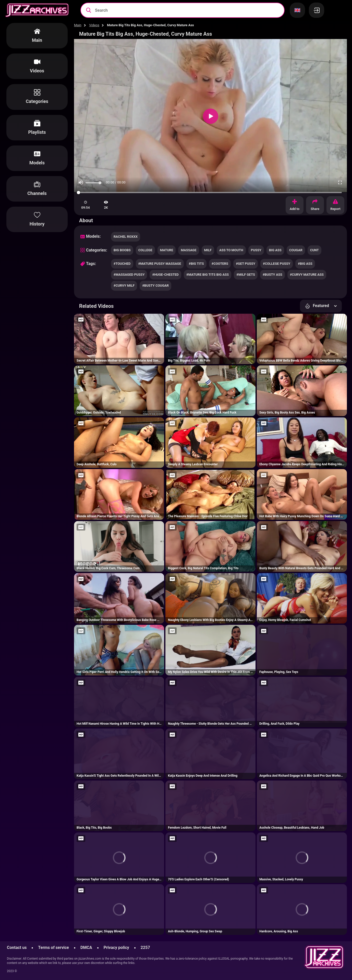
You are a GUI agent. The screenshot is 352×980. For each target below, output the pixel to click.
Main (78, 25)
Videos (94, 25)
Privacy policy (116, 948)
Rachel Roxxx (126, 237)
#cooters (220, 264)
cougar (296, 250)
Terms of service (53, 948)
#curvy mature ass (307, 275)
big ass (275, 250)
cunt (314, 250)
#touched (122, 264)
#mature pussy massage (160, 264)
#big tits (196, 264)
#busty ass (272, 275)
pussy (256, 250)
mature (167, 250)
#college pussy (277, 264)
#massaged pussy (129, 275)
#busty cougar (155, 286)
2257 (145, 948)
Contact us (17, 948)
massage (189, 250)
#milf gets (246, 275)
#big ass (305, 264)
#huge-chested (165, 275)
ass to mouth (231, 250)
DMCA (86, 948)
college (145, 250)
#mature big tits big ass (208, 275)
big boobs (122, 250)
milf (208, 250)
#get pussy (246, 264)
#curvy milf (124, 286)
